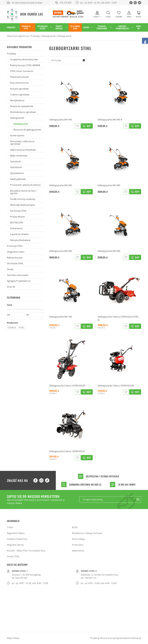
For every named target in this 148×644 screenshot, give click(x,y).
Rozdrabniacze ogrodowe (23, 112)
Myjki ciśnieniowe (19, 156)
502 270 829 (66, 3)
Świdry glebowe (18, 179)
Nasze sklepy (78, 539)
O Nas (10, 527)
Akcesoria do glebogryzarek (27, 130)
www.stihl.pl (78, 551)
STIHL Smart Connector (22, 71)
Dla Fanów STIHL (75, 27)
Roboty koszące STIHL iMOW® (25, 65)
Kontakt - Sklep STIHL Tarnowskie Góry (26, 551)
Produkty (11, 27)
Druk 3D (139, 27)
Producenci (78, 545)
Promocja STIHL (26, 27)
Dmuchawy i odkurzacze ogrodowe (22, 143)
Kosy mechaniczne (19, 83)
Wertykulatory (17, 100)
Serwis (86, 27)
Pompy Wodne (17, 217)
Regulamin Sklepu (16, 533)
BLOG (75, 527)
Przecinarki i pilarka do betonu (25, 185)
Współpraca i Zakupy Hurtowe (87, 533)
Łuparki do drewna (19, 234)
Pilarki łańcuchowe (19, 77)
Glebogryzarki (49, 36)
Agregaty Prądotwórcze (122, 27)
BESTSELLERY (17, 223)
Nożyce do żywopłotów (22, 106)
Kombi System (17, 136)
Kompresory (16, 228)
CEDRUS (12, 328)
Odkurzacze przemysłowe (23, 150)
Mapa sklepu (13, 638)
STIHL (21, 328)
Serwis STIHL (13, 556)
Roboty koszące (59, 27)
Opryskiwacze (17, 173)
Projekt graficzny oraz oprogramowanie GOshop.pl (116, 638)
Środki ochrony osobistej (23, 199)
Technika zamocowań (102, 27)
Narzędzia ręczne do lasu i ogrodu (23, 192)
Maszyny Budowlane (20, 240)
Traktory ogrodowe (20, 95)
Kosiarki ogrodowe (19, 89)
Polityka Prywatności (17, 539)
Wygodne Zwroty (15, 545)
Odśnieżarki (16, 167)
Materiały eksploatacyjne (22, 205)
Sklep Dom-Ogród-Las (18, 36)
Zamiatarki (15, 161)
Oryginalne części (43, 27)
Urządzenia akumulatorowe (24, 59)
